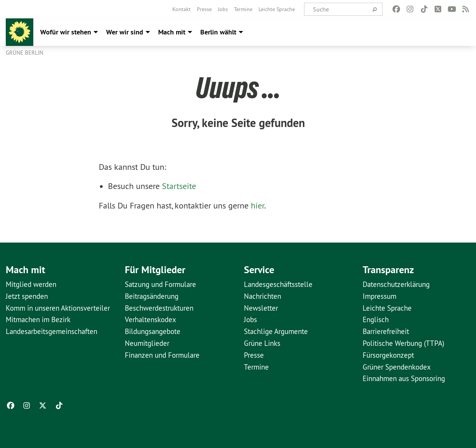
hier (258, 205)
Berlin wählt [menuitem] (218, 32)
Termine (243, 9)
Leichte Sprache (277, 9)
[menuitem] (182, 9)
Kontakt (182, 9)
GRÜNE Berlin (25, 53)
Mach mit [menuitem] (172, 32)
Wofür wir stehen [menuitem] (66, 32)
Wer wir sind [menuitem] (125, 32)
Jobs (223, 9)
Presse (204, 9)
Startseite (179, 186)
